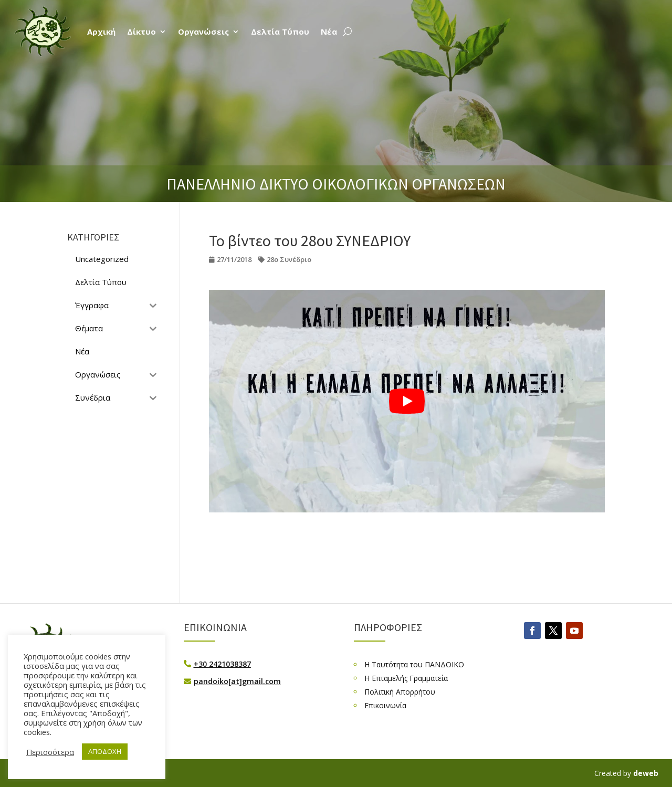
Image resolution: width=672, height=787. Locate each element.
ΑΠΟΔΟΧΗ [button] (105, 751)
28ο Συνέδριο (289, 259)
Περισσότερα (50, 752)
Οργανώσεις (203, 32)
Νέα (329, 32)
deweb (646, 773)
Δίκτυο (141, 32)
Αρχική (101, 32)
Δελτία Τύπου (280, 32)
